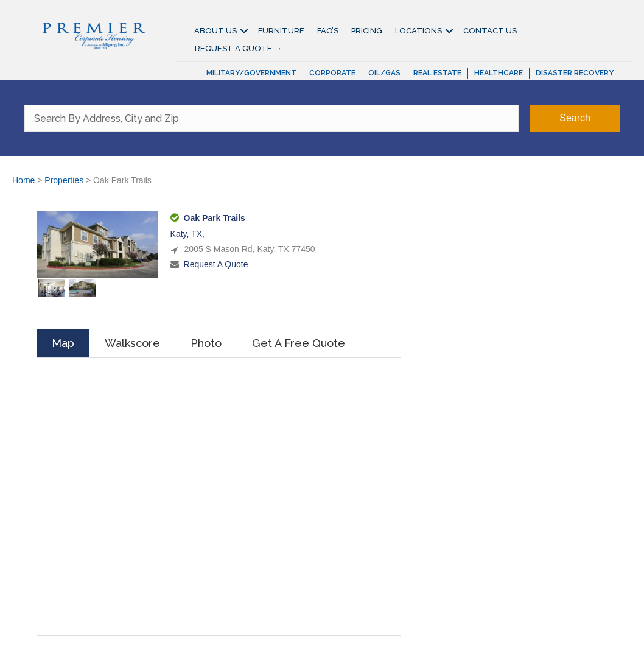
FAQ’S (328, 31)
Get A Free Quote (299, 343)
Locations (418, 31)
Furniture (281, 31)
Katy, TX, (187, 234)
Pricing (367, 31)
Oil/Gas (384, 73)
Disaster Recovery (575, 73)
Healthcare (499, 73)
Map (63, 343)
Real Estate (437, 73)
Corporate (332, 73)
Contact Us (490, 31)
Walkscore (132, 343)
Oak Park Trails (215, 218)
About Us (215, 31)
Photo (206, 343)
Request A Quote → (238, 48)
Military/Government (251, 73)
